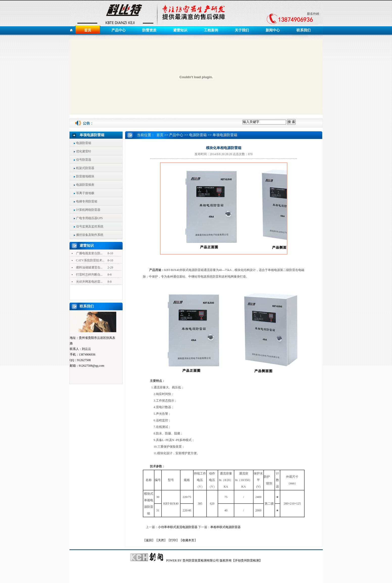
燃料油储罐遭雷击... (89, 267)
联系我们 (304, 30)
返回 (149, 540)
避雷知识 (180, 30)
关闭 (161, 540)
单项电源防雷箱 (225, 135)
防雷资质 (149, 30)
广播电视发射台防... (89, 253)
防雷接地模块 (85, 176)
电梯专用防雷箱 (87, 201)
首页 (88, 30)
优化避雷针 (84, 151)
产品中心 (119, 30)
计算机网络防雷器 (88, 210)
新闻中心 (273, 30)
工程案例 (211, 30)
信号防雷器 (84, 160)
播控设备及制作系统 (90, 235)
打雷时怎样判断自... (89, 275)
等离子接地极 (85, 193)
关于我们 (242, 30)
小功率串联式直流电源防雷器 (178, 527)
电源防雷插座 (85, 185)
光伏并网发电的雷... (89, 282)
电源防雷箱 (84, 143)
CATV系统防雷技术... (90, 260)
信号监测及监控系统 (90, 226)
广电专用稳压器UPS (89, 218)
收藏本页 (188, 540)
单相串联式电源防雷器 (225, 527)
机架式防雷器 (85, 168)
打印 (173, 540)
